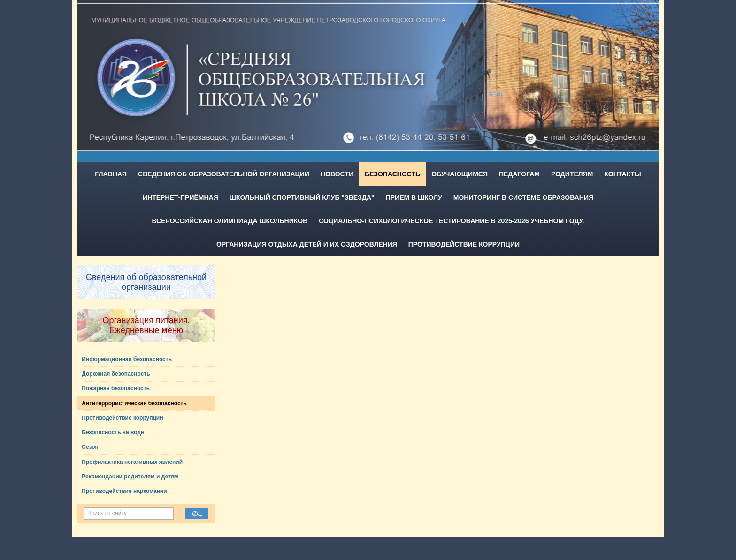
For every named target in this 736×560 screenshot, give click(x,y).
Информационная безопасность (127, 359)
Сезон (90, 447)
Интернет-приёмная (180, 197)
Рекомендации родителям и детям (130, 477)
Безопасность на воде (113, 432)
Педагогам (519, 174)
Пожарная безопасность (116, 388)
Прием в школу (414, 197)
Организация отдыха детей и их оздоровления (307, 244)
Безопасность (392, 174)
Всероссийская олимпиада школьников (230, 221)
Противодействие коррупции (464, 244)
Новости (337, 174)
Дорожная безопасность (116, 374)
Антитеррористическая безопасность (134, 403)
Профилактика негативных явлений (132, 462)
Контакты (622, 174)
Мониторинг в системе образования (523, 197)
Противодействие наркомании (124, 491)
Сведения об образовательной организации (224, 174)
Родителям (572, 174)
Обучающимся (460, 174)
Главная (111, 174)
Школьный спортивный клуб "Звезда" (302, 197)
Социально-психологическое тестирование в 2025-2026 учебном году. (451, 221)
